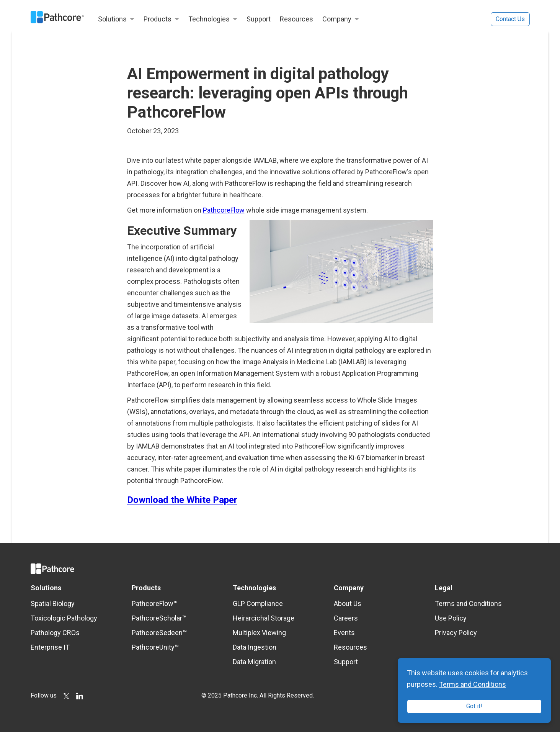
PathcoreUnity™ (155, 647)
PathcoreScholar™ (159, 618)
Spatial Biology (53, 603)
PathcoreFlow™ (155, 603)
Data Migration (254, 662)
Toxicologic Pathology (64, 618)
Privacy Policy (456, 633)
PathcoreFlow (224, 210)
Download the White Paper (182, 500)
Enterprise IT (50, 647)
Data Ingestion (255, 647)
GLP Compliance (258, 603)
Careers (346, 618)
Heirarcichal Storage (264, 618)
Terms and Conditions (468, 603)
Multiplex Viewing (259, 633)
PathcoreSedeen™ (159, 633)
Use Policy (451, 618)
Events (344, 633)
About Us (348, 603)
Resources (350, 647)
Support (346, 662)
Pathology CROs (55, 633)
